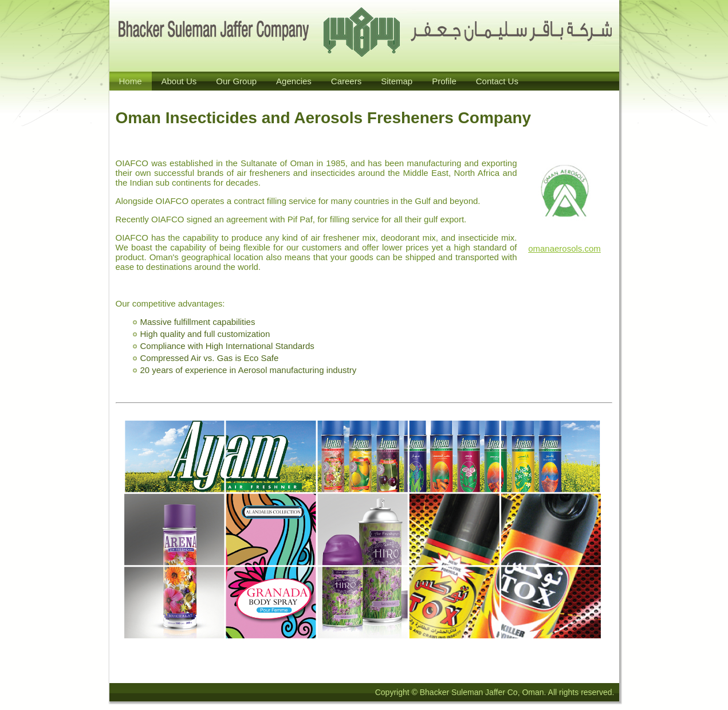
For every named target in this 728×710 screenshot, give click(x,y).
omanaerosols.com (564, 248)
